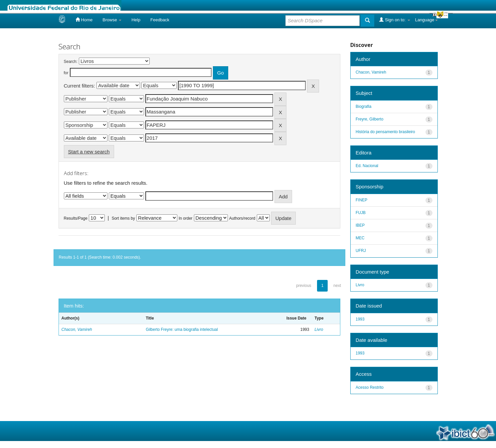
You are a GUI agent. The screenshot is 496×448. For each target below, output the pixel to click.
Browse (112, 20)
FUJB (361, 213)
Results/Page (76, 218)
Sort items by (123, 218)
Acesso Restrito (370, 387)
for (66, 73)
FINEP (361, 200)
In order (185, 218)
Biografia (363, 107)
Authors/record (242, 218)
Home (84, 20)
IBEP (360, 225)
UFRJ (361, 251)
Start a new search (89, 152)
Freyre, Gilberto (369, 119)
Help (136, 20)
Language (426, 20)
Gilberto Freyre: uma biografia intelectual (182, 330)
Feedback (160, 20)
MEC (360, 238)
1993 (360, 319)
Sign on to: (395, 20)
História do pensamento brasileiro (385, 132)
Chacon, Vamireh (77, 330)
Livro (319, 330)
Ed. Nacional (367, 166)
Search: (71, 62)
